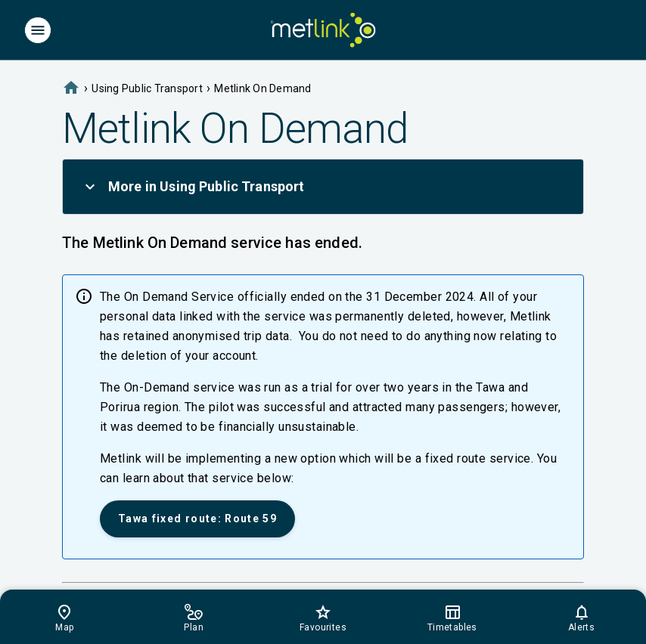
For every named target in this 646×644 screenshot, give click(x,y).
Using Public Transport (147, 88)
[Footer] (323, 617)
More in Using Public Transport (193, 187)
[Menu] (38, 30)
